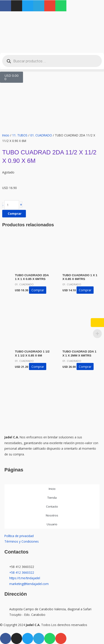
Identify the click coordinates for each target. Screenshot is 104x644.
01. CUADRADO (41, 135)
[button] (52, 70)
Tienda (52, 498)
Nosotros (52, 515)
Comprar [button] (38, 290)
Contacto (52, 506)
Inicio (6, 135)
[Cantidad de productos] (12, 205)
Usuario (52, 524)
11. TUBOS (20, 135)
